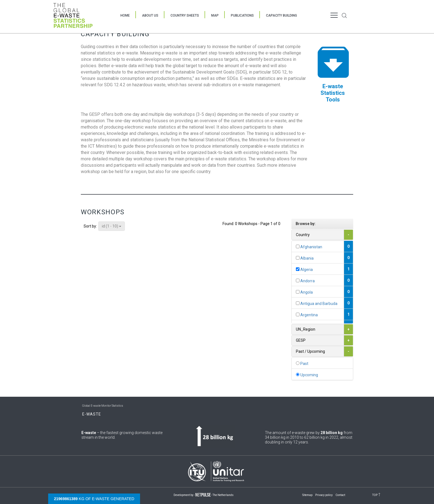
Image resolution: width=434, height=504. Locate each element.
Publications (242, 15)
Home (125, 15)
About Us (150, 15)
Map (215, 15)
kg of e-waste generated (94, 499)
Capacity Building (281, 15)
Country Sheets (185, 15)
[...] (298, 246)
